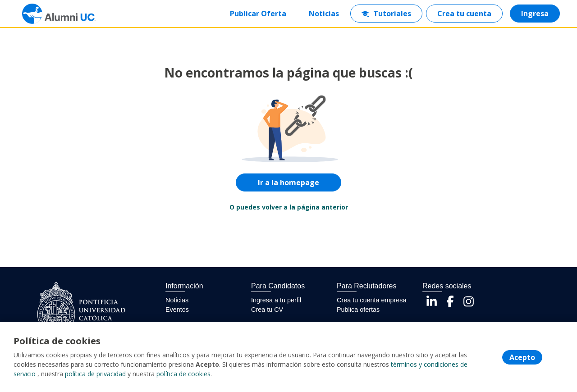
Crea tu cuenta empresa (371, 300)
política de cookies (183, 374)
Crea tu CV (267, 310)
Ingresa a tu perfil (276, 300)
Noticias (324, 14)
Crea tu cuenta (464, 14)
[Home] (52, 14)
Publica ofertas (358, 310)
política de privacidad (95, 374)
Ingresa (535, 14)
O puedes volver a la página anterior (289, 207)
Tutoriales (386, 14)
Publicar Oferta (258, 14)
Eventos (177, 310)
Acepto (522, 357)
